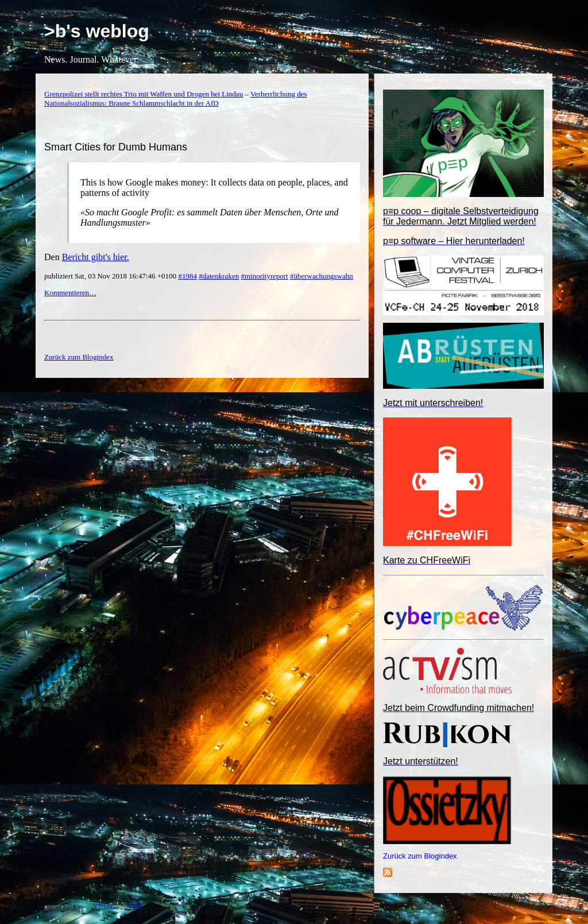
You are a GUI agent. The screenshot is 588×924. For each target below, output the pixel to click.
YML (135, 906)
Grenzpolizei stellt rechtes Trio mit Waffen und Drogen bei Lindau (144, 94)
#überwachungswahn (322, 276)
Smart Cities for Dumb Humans (116, 147)
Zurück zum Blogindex (420, 856)
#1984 (187, 276)
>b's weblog (97, 31)
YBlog (103, 906)
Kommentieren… (70, 293)
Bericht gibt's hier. (96, 257)
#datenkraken (219, 276)
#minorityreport (264, 276)
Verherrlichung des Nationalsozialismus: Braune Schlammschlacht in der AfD (175, 98)
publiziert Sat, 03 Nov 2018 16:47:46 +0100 (111, 276)
